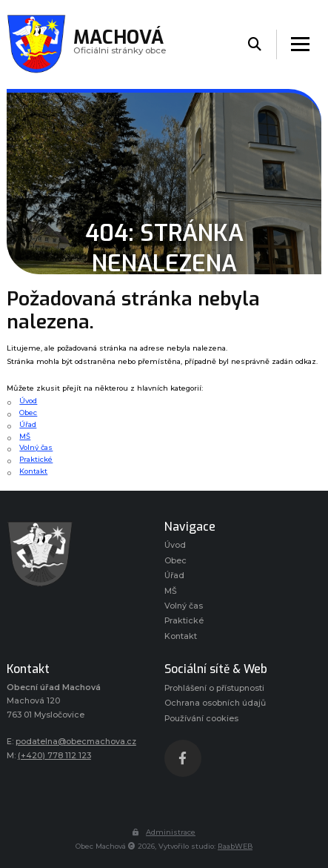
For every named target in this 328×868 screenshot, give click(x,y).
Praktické (36, 459)
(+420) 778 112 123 (54, 756)
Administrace (164, 832)
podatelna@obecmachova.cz (76, 742)
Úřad (28, 424)
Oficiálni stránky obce (120, 44)
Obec (28, 413)
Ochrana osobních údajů (215, 703)
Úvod (28, 401)
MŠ (25, 436)
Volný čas (36, 447)
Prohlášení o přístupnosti (214, 688)
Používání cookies (201, 719)
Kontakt (33, 471)
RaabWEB (235, 846)
